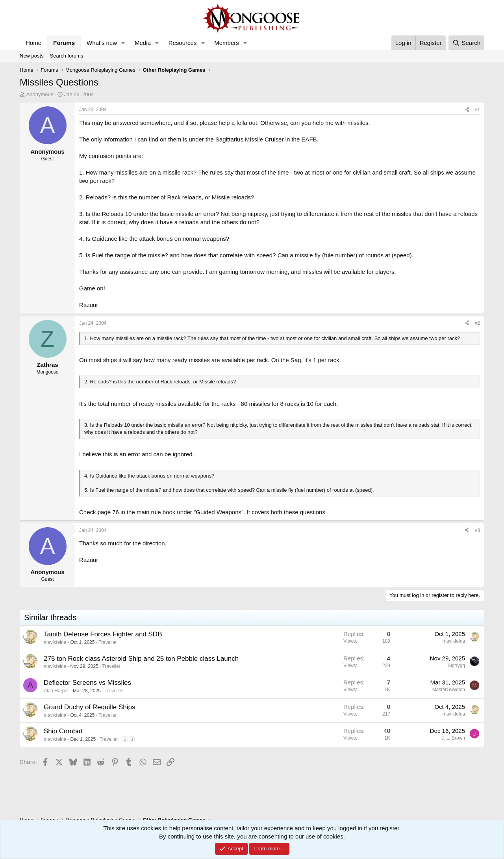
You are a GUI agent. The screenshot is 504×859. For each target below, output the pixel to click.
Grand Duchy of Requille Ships (89, 707)
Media (143, 43)
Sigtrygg (456, 666)
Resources (183, 43)
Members (227, 43)
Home (33, 43)
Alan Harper (56, 691)
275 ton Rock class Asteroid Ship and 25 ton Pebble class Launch (141, 659)
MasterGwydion (449, 690)
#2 (477, 323)
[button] (123, 43)
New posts (32, 56)
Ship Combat (63, 731)
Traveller (107, 642)
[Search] (466, 43)
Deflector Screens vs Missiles (87, 683)
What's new (102, 43)
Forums (64, 43)
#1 (477, 110)
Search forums (67, 56)
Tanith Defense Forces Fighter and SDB (103, 634)
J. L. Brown (453, 738)
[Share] (467, 110)
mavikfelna (55, 642)
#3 (477, 530)
